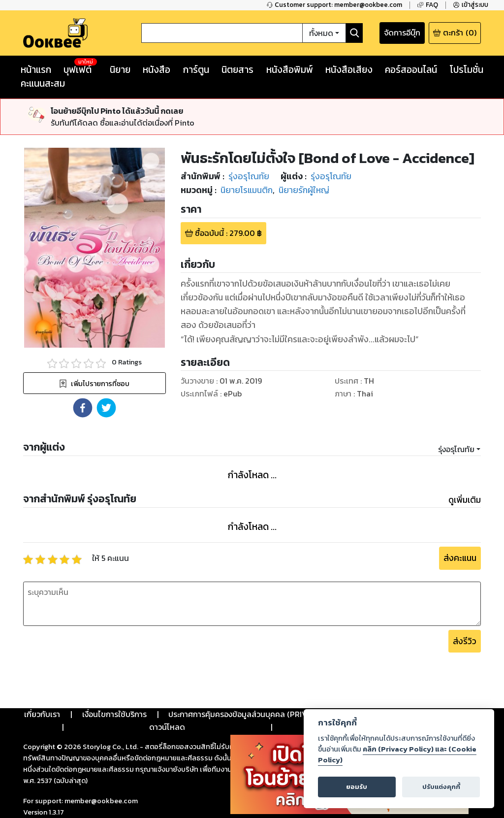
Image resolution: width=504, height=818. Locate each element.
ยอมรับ (357, 787)
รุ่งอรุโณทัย (456, 449)
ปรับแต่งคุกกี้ (441, 787)
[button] (83, 408)
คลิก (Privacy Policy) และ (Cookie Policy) (397, 754)
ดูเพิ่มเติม (465, 500)
